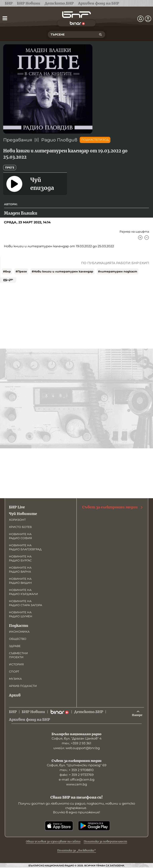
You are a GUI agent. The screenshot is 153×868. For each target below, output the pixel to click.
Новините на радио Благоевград (25, 547)
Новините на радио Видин (20, 581)
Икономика (19, 632)
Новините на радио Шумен (21, 614)
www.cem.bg (77, 784)
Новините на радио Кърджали (24, 592)
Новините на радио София (20, 536)
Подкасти (19, 626)
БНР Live (17, 507)
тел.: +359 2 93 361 (76, 743)
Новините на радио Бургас (20, 558)
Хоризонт (17, 520)
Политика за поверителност (105, 841)
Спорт (14, 672)
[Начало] (76, 15)
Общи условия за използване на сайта (53, 841)
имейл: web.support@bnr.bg (77, 748)
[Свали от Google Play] (94, 826)
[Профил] (148, 19)
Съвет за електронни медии (113, 507)
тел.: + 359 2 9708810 (77, 770)
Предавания (18, 140)
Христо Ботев (20, 527)
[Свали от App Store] (59, 826)
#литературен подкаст (118, 271)
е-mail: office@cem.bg (77, 780)
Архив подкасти (23, 686)
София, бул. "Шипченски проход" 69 (77, 765)
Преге (10, 168)
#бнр (7, 271)
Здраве (15, 646)
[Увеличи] (140, 238)
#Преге (21, 271)
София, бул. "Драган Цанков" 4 (77, 738)
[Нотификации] (140, 19)
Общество (18, 639)
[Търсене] (100, 35)
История (16, 664)
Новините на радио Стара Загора (25, 603)
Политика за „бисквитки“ (77, 850)
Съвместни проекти (18, 655)
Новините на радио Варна (20, 570)
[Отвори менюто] (5, 18)
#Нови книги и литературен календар (62, 271)
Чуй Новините (23, 514)
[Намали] (147, 238)
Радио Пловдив (59, 140)
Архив (15, 695)
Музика (15, 679)
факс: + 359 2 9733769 (77, 775)
